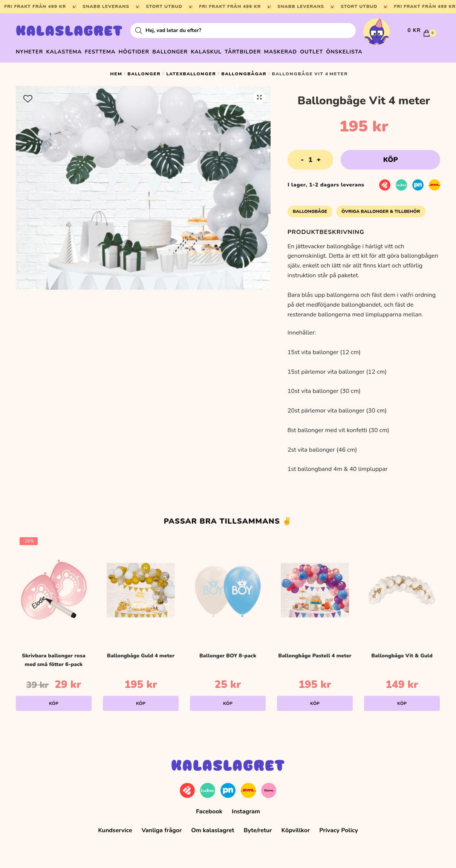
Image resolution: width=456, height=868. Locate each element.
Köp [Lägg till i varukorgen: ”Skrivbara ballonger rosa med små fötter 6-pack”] (54, 700)
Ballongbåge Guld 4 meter (141, 652)
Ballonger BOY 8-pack (228, 652)
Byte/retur (258, 827)
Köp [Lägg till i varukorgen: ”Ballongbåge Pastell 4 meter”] (315, 700)
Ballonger (144, 70)
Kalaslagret (69, 32)
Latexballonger (191, 70)
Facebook (209, 808)
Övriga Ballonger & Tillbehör (381, 208)
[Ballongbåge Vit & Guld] (402, 587)
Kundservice (115, 827)
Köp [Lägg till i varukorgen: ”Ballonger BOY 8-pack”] (228, 700)
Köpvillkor (296, 827)
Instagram (246, 808)
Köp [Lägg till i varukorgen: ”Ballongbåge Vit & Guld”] (402, 700)
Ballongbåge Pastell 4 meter (315, 652)
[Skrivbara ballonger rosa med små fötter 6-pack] (54, 587)
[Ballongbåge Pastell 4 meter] (315, 587)
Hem (116, 70)
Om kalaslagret (213, 827)
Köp (391, 156)
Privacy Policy (339, 827)
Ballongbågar (244, 70)
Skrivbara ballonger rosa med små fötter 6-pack (54, 657)
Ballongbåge (310, 208)
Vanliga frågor (162, 827)
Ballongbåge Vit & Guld (402, 652)
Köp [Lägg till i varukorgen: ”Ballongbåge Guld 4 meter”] (141, 700)
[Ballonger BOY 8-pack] (228, 587)
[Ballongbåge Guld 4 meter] (141, 587)
